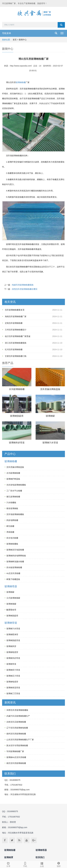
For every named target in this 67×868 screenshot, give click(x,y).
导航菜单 (7, 33)
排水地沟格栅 (12, 538)
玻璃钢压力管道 (13, 676)
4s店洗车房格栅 (13, 573)
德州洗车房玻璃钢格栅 (16, 734)
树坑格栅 (10, 526)
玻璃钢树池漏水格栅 (15, 562)
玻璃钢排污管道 (13, 670)
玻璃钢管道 (11, 623)
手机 (25, 864)
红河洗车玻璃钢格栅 (14, 349)
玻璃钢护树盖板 (13, 479)
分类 (42, 864)
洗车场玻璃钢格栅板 (15, 514)
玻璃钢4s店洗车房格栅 (16, 757)
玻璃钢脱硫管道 (13, 640)
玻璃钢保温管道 (13, 688)
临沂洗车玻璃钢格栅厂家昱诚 (18, 336)
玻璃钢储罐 (11, 604)
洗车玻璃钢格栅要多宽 (15, 310)
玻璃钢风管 (11, 646)
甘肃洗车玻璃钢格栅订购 (16, 356)
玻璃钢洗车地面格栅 (15, 550)
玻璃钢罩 (9, 857)
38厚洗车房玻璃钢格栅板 (17, 710)
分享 (8, 864)
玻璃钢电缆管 (12, 652)
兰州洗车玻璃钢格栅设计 (16, 330)
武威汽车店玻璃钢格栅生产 (18, 716)
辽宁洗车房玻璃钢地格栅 (17, 728)
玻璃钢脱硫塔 (17, 416)
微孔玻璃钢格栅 (13, 497)
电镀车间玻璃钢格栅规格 (23, 285)
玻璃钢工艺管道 (13, 693)
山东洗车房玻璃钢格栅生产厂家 (20, 740)
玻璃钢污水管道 (50, 443)
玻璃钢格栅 (21, 82)
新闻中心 (23, 40)
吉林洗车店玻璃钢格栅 (16, 722)
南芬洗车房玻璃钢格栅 (16, 763)
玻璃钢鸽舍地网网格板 (16, 556)
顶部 (59, 864)
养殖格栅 (10, 532)
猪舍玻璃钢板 (12, 508)
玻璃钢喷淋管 (12, 634)
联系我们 (40, 857)
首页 (15, 40)
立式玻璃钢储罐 (13, 598)
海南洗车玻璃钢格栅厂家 (16, 316)
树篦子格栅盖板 (13, 579)
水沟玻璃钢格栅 (17, 389)
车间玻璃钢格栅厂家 (15, 751)
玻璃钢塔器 (11, 586)
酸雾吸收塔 (11, 610)
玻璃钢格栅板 (12, 544)
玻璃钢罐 (50, 416)
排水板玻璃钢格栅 (14, 567)
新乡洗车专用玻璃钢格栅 (17, 745)
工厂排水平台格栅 (14, 491)
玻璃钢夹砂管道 (17, 443)
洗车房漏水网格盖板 (50, 389)
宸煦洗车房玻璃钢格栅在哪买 (25, 289)
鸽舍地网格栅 (12, 520)
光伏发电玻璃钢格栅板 (16, 485)
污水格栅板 (11, 503)
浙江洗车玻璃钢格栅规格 (16, 343)
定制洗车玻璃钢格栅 (14, 323)
